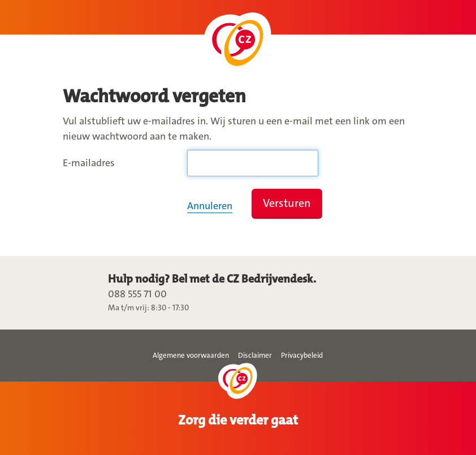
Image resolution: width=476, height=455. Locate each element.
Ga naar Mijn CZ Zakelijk (238, 44)
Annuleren (210, 206)
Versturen (287, 203)
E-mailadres (89, 162)
